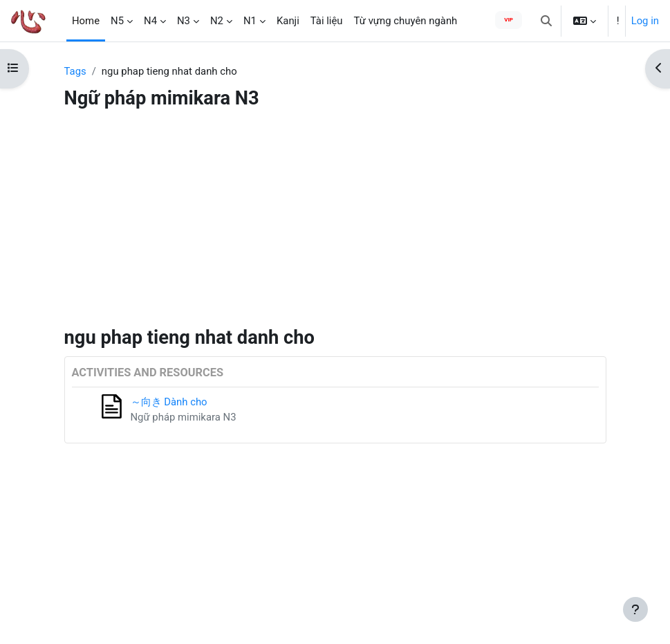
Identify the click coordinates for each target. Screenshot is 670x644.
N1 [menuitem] (250, 21)
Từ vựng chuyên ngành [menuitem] (406, 21)
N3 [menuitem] (184, 21)
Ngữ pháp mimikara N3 (184, 417)
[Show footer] (635, 609)
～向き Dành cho (169, 402)
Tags (75, 71)
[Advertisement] (335, 222)
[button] (546, 21)
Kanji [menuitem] (288, 21)
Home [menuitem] (86, 21)
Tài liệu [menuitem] (327, 21)
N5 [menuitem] (117, 21)
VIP (509, 20)
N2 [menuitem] (217, 21)
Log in (645, 21)
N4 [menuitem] (150, 21)
